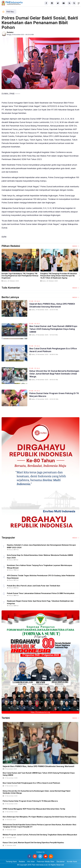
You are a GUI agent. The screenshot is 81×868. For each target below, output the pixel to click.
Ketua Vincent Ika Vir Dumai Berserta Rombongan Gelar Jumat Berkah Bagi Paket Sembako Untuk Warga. (53, 374)
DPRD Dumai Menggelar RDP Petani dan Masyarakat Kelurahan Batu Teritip (34, 809)
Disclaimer (61, 861)
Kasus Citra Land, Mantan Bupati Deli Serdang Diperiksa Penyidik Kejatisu (33, 843)
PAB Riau (10, 12)
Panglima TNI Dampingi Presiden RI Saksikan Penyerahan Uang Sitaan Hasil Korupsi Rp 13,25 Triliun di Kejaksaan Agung (59, 276)
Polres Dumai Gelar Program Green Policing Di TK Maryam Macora (53, 395)
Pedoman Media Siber (46, 861)
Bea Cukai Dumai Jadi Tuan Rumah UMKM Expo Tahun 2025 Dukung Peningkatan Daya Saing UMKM (54, 329)
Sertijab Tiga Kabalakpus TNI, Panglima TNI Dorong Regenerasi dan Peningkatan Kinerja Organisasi (21, 276)
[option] (21, 266)
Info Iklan (31, 861)
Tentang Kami (11, 861)
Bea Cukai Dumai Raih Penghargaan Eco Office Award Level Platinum (51, 350)
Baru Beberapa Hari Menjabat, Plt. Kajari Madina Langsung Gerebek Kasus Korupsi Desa (39, 817)
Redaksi (10, 32)
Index (76, 246)
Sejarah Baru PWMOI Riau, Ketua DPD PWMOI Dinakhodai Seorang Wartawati (51, 305)
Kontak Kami (72, 861)
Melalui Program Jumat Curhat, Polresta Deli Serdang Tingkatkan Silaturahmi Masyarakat (40, 835)
